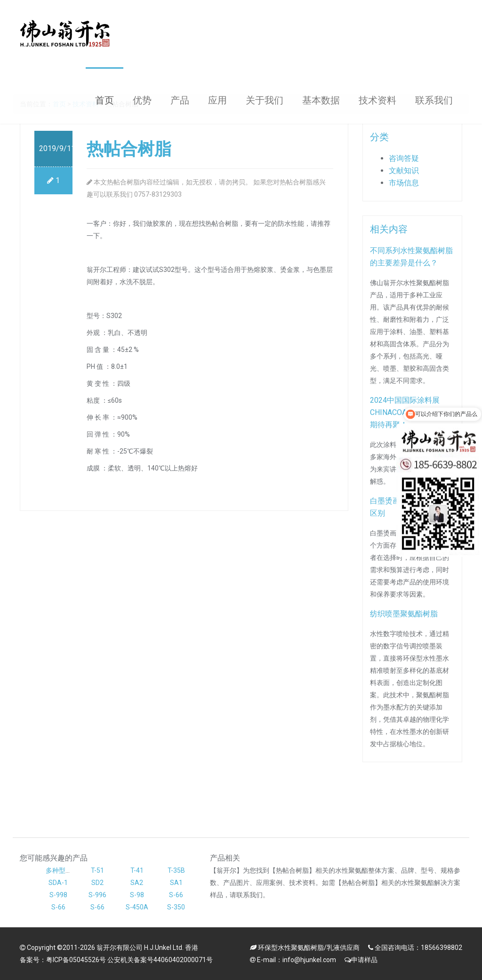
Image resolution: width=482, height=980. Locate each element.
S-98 (137, 895)
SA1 (176, 883)
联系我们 (434, 100)
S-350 (176, 907)
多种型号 (59, 870)
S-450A (137, 907)
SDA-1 (58, 883)
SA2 (137, 883)
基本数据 (321, 100)
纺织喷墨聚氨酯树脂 (404, 614)
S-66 (176, 895)
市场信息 (404, 183)
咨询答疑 (404, 158)
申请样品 (364, 960)
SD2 (97, 883)
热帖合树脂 (129, 149)
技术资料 (378, 100)
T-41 (137, 870)
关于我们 (265, 100)
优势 (142, 100)
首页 (104, 100)
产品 (180, 100)
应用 (217, 100)
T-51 (97, 870)
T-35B (176, 870)
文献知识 (404, 171)
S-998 (58, 895)
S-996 (97, 895)
